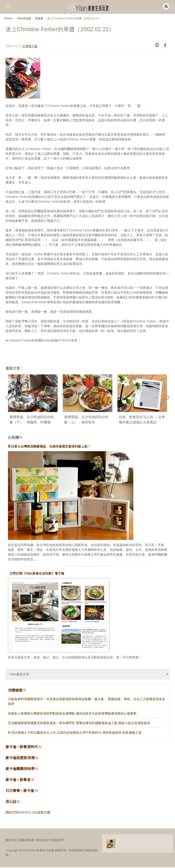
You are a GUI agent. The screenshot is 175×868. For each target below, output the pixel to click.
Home (8, 18)
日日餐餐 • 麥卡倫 (20, 791)
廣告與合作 (44, 841)
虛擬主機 (44, 813)
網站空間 (12, 813)
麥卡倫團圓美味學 (20, 769)
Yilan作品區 (24, 18)
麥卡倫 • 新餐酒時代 (22, 748)
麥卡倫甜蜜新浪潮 (20, 758)
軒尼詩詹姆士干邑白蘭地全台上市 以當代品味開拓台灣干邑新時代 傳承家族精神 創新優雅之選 (75, 733)
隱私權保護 (27, 841)
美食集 (39, 18)
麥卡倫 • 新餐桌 (18, 780)
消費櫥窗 (17, 691)
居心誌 (11, 802)
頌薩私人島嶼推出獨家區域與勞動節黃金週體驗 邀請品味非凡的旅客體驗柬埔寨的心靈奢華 (72, 714)
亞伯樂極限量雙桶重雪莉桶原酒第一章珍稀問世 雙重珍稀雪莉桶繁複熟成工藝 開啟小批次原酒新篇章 (79, 724)
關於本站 (11, 841)
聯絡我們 (58, 841)
